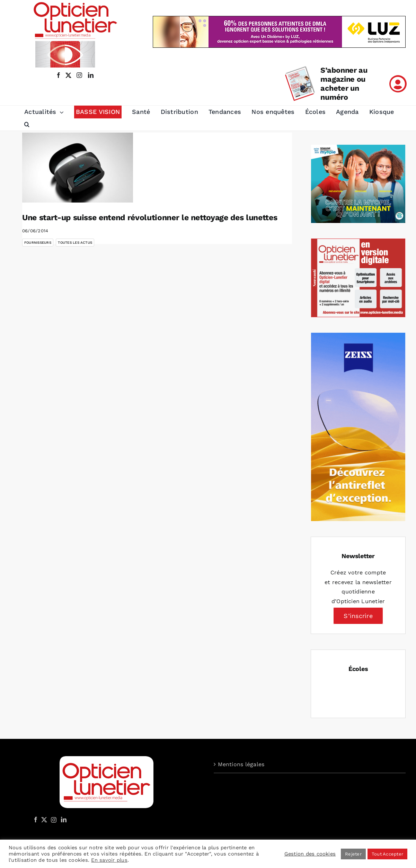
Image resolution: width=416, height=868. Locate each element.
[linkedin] (91, 75)
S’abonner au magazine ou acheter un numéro (344, 84)
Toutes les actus (75, 243)
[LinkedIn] (64, 820)
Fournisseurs (38, 243)
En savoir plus (109, 860)
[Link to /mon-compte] (398, 84)
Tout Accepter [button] (387, 854)
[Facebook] (36, 820)
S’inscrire (358, 616)
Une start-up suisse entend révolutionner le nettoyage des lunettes (150, 218)
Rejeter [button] (353, 854)
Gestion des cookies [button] (310, 854)
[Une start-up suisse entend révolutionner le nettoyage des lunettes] (78, 168)
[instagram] (78, 75)
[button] (27, 124)
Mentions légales (241, 764)
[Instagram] (53, 820)
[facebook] (59, 75)
